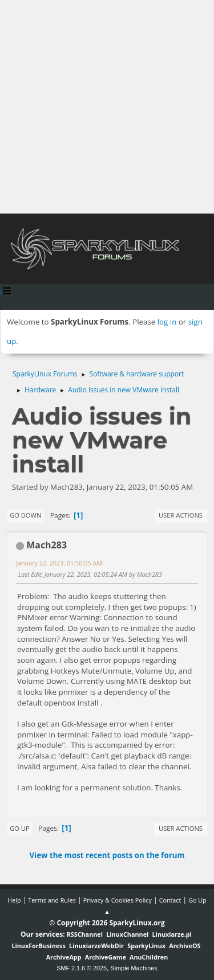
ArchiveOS (185, 946)
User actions (181, 515)
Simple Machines (134, 968)
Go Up (20, 828)
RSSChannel (85, 934)
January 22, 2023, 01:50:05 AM (59, 563)
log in (167, 322)
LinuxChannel (127, 934)
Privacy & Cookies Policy (118, 900)
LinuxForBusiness (38, 946)
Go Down (25, 515)
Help (14, 900)
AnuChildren (149, 957)
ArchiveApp (64, 957)
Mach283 (47, 545)
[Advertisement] (107, 107)
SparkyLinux (146, 946)
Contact (170, 900)
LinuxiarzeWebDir (96, 946)
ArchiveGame (106, 957)
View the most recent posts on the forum (107, 855)
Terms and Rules (52, 900)
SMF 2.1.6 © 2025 (82, 968)
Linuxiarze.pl (172, 934)
